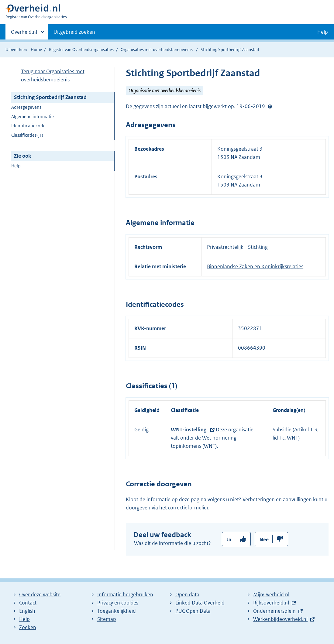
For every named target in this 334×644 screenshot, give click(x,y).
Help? (270, 106)
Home (36, 50)
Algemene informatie (33, 116)
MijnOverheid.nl (271, 594)
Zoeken (28, 627)
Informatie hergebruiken (125, 594)
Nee (264, 540)
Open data (187, 594)
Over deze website (40, 594)
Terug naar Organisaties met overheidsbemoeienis (53, 75)
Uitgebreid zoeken (74, 32)
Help (16, 166)
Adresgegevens (26, 107)
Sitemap (107, 619)
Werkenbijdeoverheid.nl (280, 619)
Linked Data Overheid (200, 603)
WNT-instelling (189, 430)
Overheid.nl (24, 34)
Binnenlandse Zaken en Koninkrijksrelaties (255, 266)
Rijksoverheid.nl (271, 603)
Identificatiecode (28, 126)
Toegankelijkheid (117, 611)
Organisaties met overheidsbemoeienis (157, 50)
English (27, 611)
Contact (28, 603)
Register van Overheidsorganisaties (81, 50)
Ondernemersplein (274, 611)
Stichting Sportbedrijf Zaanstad (50, 97)
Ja (229, 540)
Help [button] (323, 32)
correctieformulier (188, 508)
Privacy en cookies (118, 603)
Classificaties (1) (27, 135)
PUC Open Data (193, 611)
